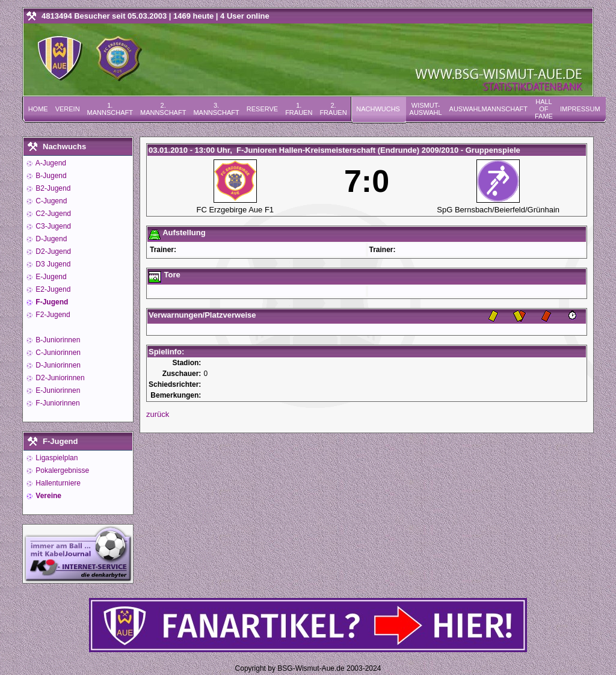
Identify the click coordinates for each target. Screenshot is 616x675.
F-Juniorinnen (57, 403)
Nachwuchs (378, 109)
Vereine (48, 496)
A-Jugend (50, 163)
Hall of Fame (544, 109)
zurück (158, 414)
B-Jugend (50, 176)
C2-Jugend (52, 214)
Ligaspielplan (56, 458)
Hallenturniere (57, 483)
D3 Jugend (52, 264)
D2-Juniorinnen (59, 378)
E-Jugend (50, 277)
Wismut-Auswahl (426, 109)
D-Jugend (50, 239)
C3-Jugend (52, 226)
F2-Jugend (52, 315)
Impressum (580, 109)
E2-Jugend (52, 289)
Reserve (262, 109)
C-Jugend (50, 201)
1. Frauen (299, 109)
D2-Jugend (52, 251)
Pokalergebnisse (61, 470)
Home (38, 109)
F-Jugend (51, 302)
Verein (68, 109)
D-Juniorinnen (57, 365)
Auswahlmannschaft (488, 109)
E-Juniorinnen (57, 390)
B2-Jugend (52, 188)
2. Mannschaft (163, 109)
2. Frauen (333, 109)
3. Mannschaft (216, 109)
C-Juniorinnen (57, 353)
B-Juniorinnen (57, 340)
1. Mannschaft (110, 109)
